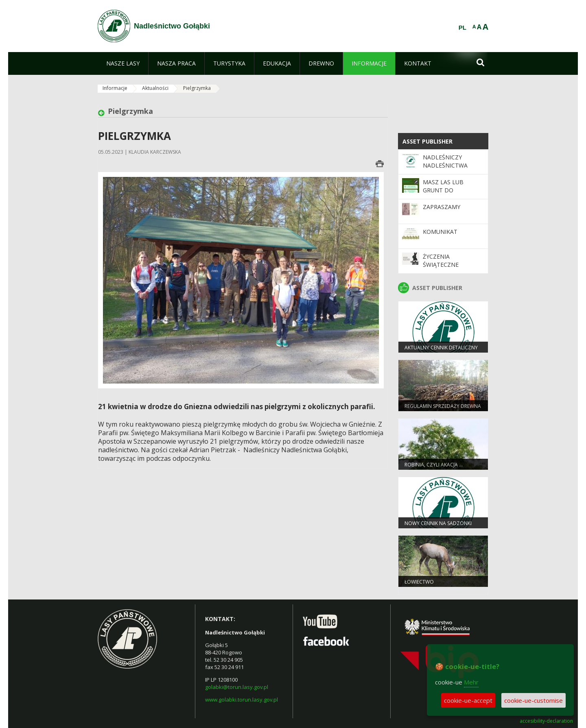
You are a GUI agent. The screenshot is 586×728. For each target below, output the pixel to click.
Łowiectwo (419, 582)
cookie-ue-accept (468, 700)
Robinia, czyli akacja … (434, 465)
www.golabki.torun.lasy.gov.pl (242, 700)
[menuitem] (123, 63)
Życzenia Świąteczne (441, 260)
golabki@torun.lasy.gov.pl (237, 687)
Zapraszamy (442, 207)
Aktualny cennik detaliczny (441, 348)
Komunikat (440, 232)
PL (462, 28)
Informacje (115, 88)
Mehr (471, 682)
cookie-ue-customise (534, 700)
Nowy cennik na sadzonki (438, 523)
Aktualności (155, 88)
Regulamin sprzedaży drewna (443, 406)
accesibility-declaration (546, 721)
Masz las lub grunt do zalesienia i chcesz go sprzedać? (452, 194)
